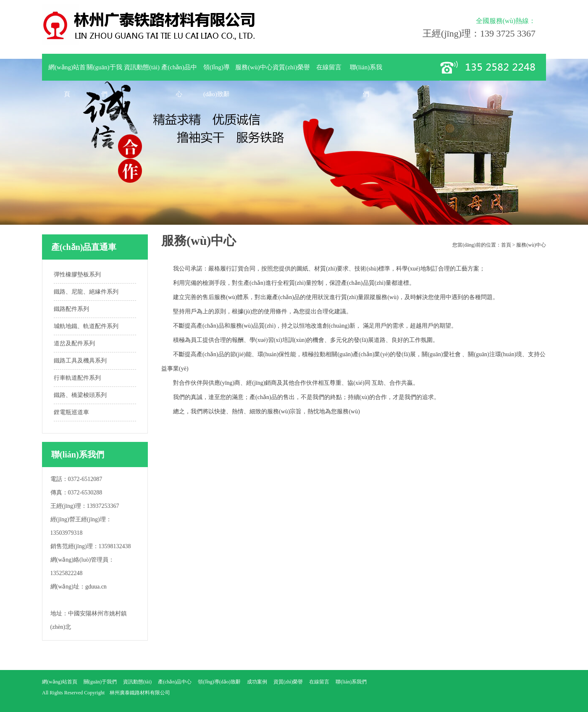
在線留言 (329, 67)
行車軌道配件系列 (77, 378)
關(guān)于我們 (104, 72)
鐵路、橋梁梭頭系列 (80, 395)
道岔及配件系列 (74, 343)
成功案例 (257, 682)
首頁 (506, 245)
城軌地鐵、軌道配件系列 (86, 326)
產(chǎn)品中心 (179, 72)
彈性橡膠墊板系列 (77, 275)
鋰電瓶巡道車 (71, 412)
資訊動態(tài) (142, 67)
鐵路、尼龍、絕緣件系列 (86, 292)
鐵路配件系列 (71, 309)
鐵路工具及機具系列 (80, 361)
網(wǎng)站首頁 (67, 72)
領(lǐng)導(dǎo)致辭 (217, 72)
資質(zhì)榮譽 (291, 67)
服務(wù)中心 (254, 67)
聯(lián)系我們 (366, 72)
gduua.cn (96, 587)
